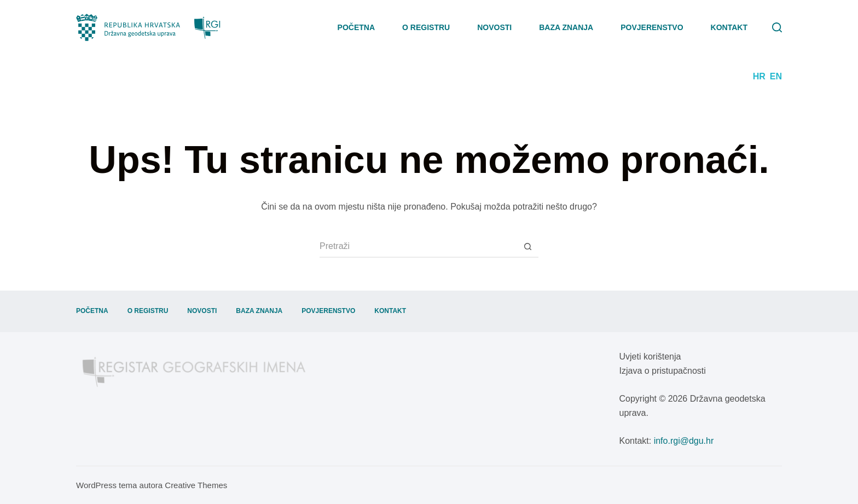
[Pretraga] (777, 27)
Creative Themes (196, 485)
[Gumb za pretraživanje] (527, 247)
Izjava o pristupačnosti (663, 371)
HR (759, 76)
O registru (426, 27)
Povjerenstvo (652, 27)
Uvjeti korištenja (650, 357)
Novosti (494, 27)
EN (776, 76)
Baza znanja (566, 27)
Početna (356, 27)
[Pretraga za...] (418, 247)
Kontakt (729, 27)
